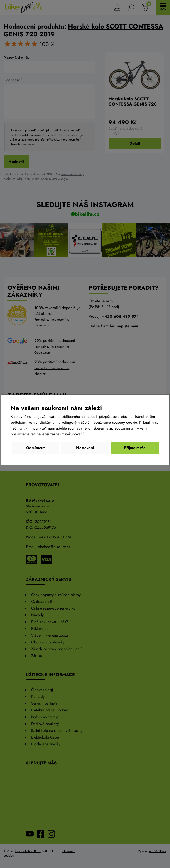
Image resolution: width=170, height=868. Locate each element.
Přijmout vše (135, 448)
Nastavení (85, 448)
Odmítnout (35, 448)
